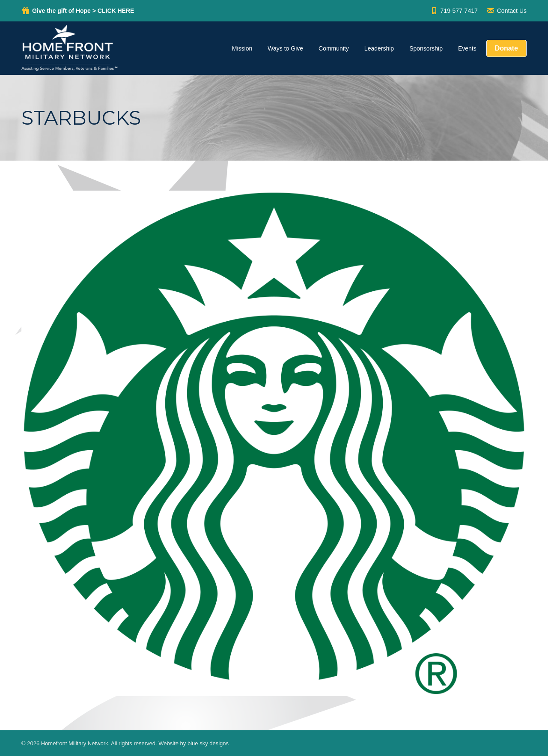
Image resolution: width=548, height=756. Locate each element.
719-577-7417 (454, 11)
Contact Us (506, 11)
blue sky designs (208, 743)
